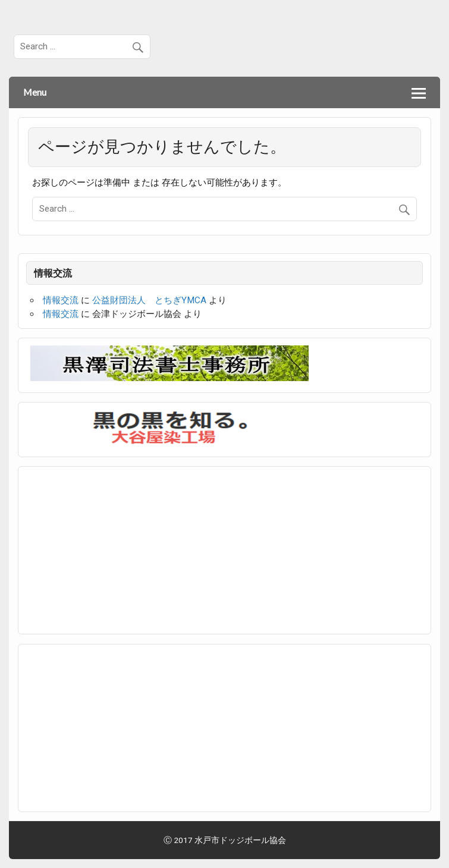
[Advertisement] (120, 548)
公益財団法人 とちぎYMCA (149, 300)
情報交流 (61, 300)
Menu (35, 92)
